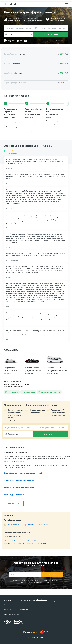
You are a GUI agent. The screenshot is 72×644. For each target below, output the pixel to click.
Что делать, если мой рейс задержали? (19, 488)
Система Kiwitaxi (9, 600)
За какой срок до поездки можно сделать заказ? (23, 473)
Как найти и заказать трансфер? (17, 452)
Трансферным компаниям (28, 600)
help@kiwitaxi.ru (14, 524)
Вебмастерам (24, 609)
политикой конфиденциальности (41, 582)
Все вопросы (14, 504)
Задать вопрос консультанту (38, 524)
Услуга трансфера (9, 605)
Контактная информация (11, 614)
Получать (52, 575)
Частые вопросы (9, 609)
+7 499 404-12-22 (33, 541)
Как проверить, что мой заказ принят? (19, 480)
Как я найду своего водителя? (16, 495)
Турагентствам (24, 605)
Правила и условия (39, 638)
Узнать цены (51, 34)
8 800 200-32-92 (10, 541)
